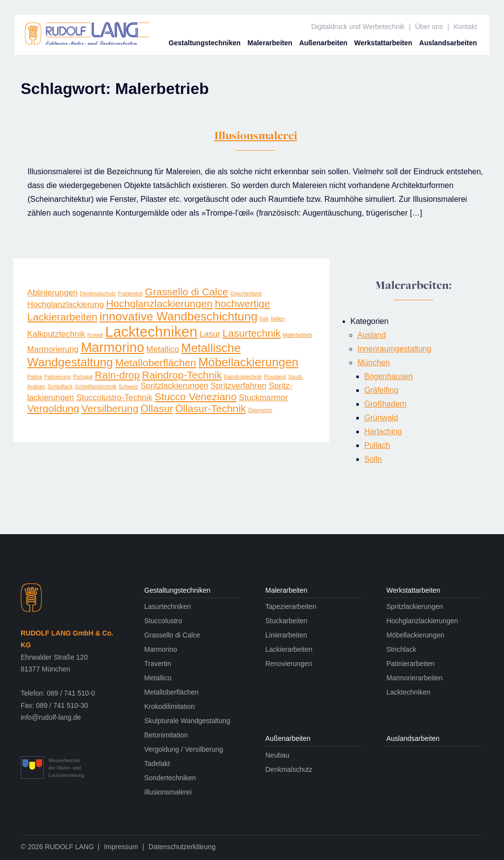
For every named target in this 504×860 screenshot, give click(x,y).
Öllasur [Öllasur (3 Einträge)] (157, 408)
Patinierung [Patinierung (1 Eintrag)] (58, 377)
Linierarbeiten (286, 635)
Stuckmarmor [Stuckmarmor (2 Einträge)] (263, 398)
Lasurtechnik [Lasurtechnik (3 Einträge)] (252, 333)
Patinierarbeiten (410, 664)
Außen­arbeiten (323, 43)
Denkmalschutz (289, 769)
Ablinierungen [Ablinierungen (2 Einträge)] (52, 293)
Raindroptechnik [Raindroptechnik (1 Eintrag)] (243, 377)
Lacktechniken (409, 692)
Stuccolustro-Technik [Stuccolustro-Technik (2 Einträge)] (114, 398)
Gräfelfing (381, 390)
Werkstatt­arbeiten (383, 43)
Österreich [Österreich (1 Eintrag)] (260, 410)
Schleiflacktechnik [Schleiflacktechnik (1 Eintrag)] (96, 386)
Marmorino (161, 649)
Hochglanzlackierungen (422, 621)
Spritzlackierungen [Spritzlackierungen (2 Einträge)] (174, 386)
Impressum (121, 847)
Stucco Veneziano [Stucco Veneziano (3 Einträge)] (196, 397)
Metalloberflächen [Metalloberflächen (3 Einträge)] (156, 363)
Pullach (377, 445)
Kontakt (465, 27)
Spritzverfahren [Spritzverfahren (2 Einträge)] (239, 386)
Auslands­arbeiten (448, 43)
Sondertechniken (170, 778)
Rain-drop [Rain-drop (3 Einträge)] (117, 375)
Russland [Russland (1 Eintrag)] (275, 377)
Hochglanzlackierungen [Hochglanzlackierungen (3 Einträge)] (159, 303)
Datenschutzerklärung (182, 847)
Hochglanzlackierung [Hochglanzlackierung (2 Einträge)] (65, 304)
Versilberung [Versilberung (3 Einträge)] (110, 408)
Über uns (429, 27)
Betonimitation (166, 735)
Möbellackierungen (415, 635)
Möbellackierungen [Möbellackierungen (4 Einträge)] (248, 362)
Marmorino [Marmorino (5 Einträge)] (112, 348)
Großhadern (385, 404)
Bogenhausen (389, 376)
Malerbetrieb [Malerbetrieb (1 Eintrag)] (298, 335)
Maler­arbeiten (270, 43)
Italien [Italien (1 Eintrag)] (278, 319)
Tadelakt (157, 764)
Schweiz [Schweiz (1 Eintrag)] (128, 386)
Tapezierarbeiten (291, 606)
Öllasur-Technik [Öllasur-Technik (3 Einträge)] (211, 408)
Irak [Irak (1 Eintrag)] (264, 319)
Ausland (372, 335)
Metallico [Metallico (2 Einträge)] (162, 349)
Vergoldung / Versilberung (184, 749)
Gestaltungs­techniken (205, 43)
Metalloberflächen (172, 692)
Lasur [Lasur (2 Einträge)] (210, 334)
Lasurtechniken (168, 606)
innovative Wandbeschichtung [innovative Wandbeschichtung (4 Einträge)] (178, 316)
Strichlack (401, 649)
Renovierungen (289, 664)
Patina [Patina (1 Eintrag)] (34, 377)
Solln (373, 459)
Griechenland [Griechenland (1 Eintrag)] (246, 293)
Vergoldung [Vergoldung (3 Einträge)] (53, 408)
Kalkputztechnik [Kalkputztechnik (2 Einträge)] (56, 334)
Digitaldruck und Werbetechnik (358, 27)
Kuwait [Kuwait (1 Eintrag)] (95, 335)
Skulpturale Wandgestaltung (187, 721)
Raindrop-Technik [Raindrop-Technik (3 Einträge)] (182, 375)
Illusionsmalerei (256, 137)
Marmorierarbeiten (414, 678)
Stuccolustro (163, 621)
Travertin (158, 664)
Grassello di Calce (172, 635)
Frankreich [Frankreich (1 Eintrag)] (130, 293)
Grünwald (381, 418)
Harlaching (383, 431)
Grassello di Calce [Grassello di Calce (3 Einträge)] (186, 292)
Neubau (277, 755)
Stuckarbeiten (286, 621)
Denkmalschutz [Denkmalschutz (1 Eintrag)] (98, 293)
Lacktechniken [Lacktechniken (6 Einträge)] (152, 332)
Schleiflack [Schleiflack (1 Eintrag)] (60, 386)
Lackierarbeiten (289, 649)
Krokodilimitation (170, 706)
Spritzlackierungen (415, 606)
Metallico (158, 678)
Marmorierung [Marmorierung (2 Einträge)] (53, 349)
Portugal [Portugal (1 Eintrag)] (83, 377)
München (374, 363)
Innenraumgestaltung (394, 349)
